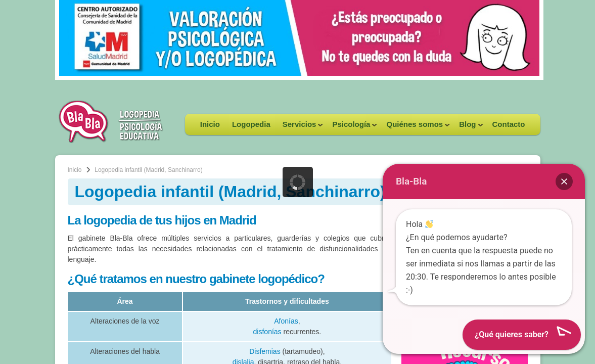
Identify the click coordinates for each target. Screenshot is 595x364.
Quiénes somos (415, 127)
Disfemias (265, 351)
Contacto (509, 124)
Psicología (352, 127)
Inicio (210, 124)
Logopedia (251, 124)
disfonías (267, 332)
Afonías (286, 321)
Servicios (300, 127)
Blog (468, 127)
